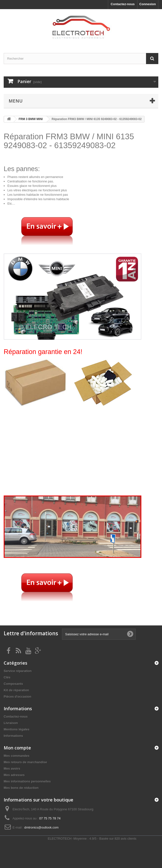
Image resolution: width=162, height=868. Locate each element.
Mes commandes (17, 756)
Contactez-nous (123, 4)
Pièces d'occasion (17, 697)
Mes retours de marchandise (25, 762)
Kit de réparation (16, 690)
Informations (13, 736)
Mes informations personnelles (27, 781)
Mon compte (17, 748)
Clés (7, 677)
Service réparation (18, 671)
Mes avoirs (12, 769)
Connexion (148, 4)
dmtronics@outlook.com (42, 827)
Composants (13, 684)
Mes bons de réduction (21, 788)
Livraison (11, 723)
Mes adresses (14, 775)
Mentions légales (17, 729)
